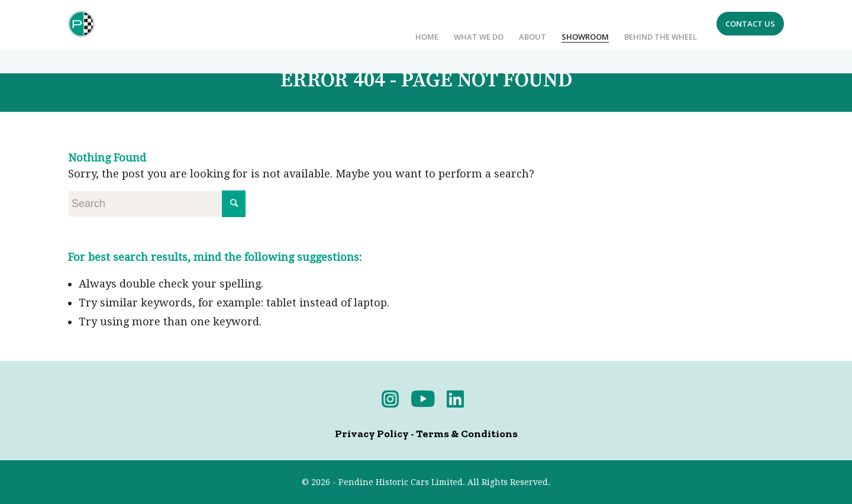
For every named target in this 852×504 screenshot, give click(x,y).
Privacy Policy (372, 434)
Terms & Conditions (467, 434)
